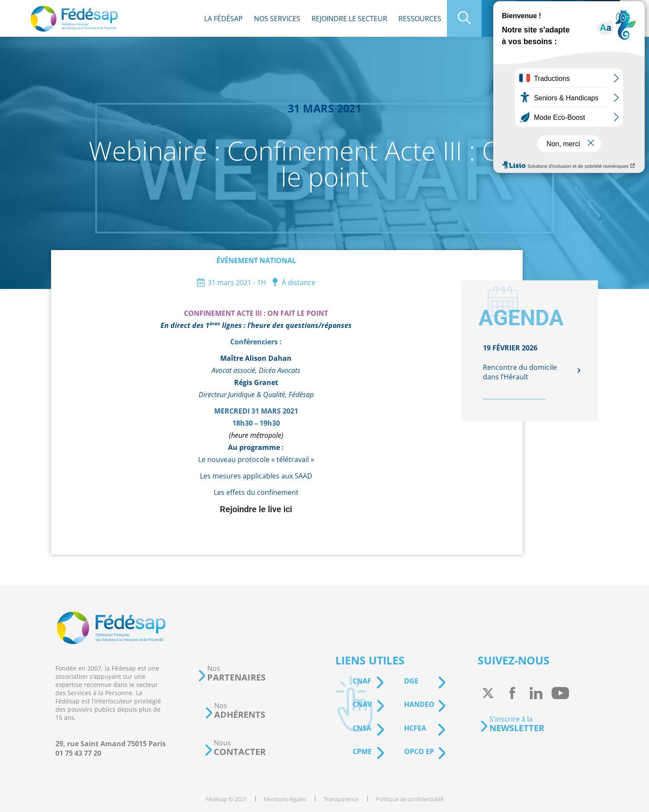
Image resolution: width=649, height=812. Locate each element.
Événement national (256, 260)
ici (288, 509)
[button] (231, 673)
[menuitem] (223, 18)
